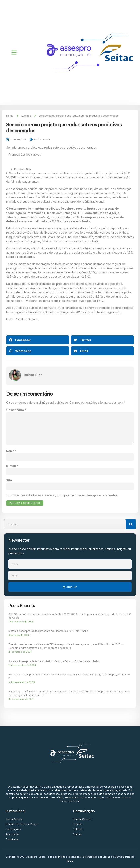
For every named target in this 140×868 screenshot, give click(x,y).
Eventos (26, 116)
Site (9, 480)
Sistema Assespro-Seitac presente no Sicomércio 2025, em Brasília (48, 631)
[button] (14, 52)
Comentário (16, 410)
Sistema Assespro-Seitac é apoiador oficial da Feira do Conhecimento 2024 (54, 661)
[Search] (131, 524)
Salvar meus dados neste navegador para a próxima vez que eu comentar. (64, 495)
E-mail (12, 466)
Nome (11, 451)
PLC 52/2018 (23, 169)
